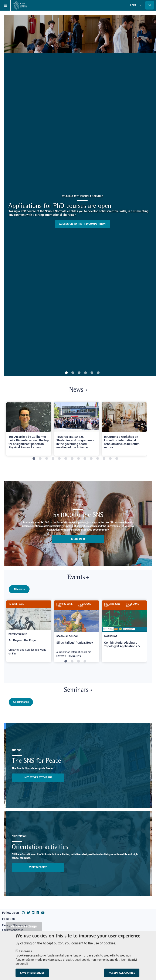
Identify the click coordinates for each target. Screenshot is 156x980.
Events (78, 577)
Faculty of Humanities (15, 925)
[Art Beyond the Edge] (29, 630)
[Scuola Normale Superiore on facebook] (38, 912)
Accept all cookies (122, 973)
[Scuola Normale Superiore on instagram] (23, 912)
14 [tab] (117, 459)
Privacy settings (24, 926)
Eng (133, 5)
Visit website (38, 866)
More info (78, 539)
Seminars (78, 689)
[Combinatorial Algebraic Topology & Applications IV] (124, 628)
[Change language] (140, 5)
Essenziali (25, 951)
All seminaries (21, 701)
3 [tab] (79, 373)
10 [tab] (91, 459)
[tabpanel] (29, 431)
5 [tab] (92, 373)
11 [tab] (98, 459)
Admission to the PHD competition (82, 224)
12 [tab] (104, 459)
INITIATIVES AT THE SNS (38, 777)
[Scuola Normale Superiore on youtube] (43, 912)
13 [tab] (110, 459)
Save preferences (32, 973)
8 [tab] (78, 459)
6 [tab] (98, 373)
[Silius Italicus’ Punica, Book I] (77, 631)
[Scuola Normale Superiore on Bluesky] (28, 912)
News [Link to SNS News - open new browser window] (78, 390)
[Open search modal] (150, 5)
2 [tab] (73, 373)
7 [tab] (72, 459)
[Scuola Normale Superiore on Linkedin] (33, 912)
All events (19, 589)
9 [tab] (85, 459)
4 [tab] (85, 373)
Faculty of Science (13, 929)
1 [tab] (66, 373)
